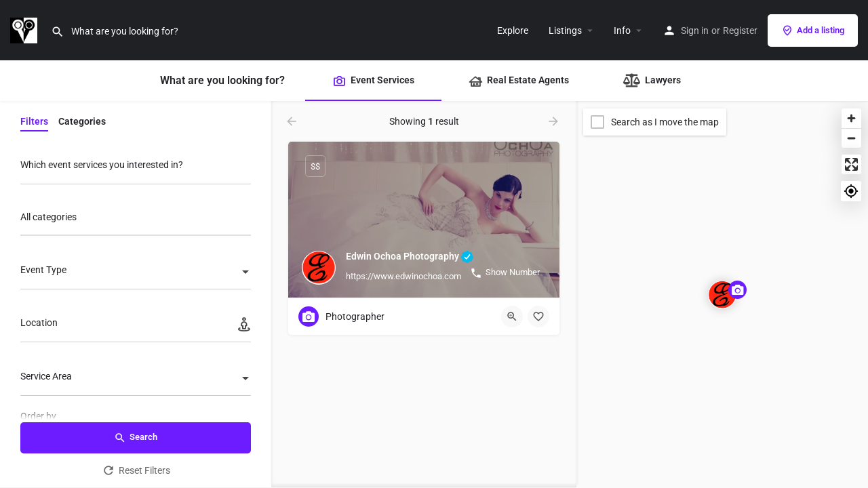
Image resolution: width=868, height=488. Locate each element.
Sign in (695, 30)
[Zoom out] (851, 138)
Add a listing (813, 30)
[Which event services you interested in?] (136, 168)
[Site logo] (25, 29)
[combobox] (136, 221)
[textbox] (136, 273)
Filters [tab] (34, 121)
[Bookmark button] (538, 317)
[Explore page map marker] (722, 295)
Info (622, 30)
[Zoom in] (851, 118)
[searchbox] (134, 218)
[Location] (136, 326)
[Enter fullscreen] (851, 164)
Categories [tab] (82, 121)
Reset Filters (136, 470)
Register (740, 30)
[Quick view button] (512, 317)
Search (136, 438)
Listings (565, 30)
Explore (513, 30)
